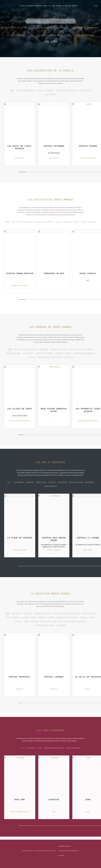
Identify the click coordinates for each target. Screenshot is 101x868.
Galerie (59, 6)
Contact (75, 6)
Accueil (23, 6)
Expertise (38, 6)
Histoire (30, 6)
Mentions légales (65, 846)
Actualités (67, 6)
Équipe (45, 6)
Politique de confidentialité (69, 851)
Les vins (52, 6)
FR (96, 6)
